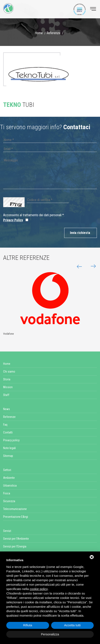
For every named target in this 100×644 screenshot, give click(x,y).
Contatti (8, 432)
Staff (6, 395)
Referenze (53, 33)
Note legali (9, 448)
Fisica (7, 493)
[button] (92, 266)
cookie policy (39, 589)
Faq (5, 425)
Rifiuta (28, 625)
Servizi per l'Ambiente (16, 539)
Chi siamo (9, 372)
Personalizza (50, 634)
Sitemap (8, 456)
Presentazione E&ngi (16, 517)
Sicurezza (9, 501)
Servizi (7, 531)
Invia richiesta (80, 233)
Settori (7, 470)
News (7, 409)
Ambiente (9, 478)
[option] (38, 75)
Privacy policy (11, 440)
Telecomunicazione (15, 509)
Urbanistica (10, 486)
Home (39, 33)
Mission (8, 387)
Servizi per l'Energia (15, 546)
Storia (7, 379)
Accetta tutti (72, 625)
